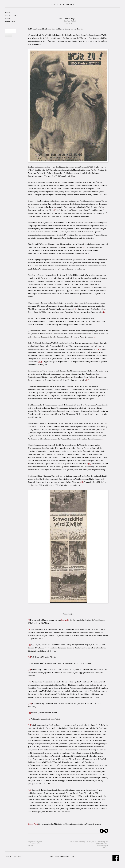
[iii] (85, 247)
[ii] (55, 210)
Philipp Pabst (33, 824)
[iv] (76, 309)
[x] (103, 439)
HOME (8, 12)
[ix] (88, 380)
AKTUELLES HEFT (12, 15)
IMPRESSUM (10, 21)
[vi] (95, 337)
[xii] (81, 482)
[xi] (90, 464)
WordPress (17, 856)
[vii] (99, 349)
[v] (104, 312)
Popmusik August (35, 844)
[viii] (40, 362)
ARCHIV (8, 18)
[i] (29, 620)
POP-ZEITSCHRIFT (62, 5)
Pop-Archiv (65, 620)
